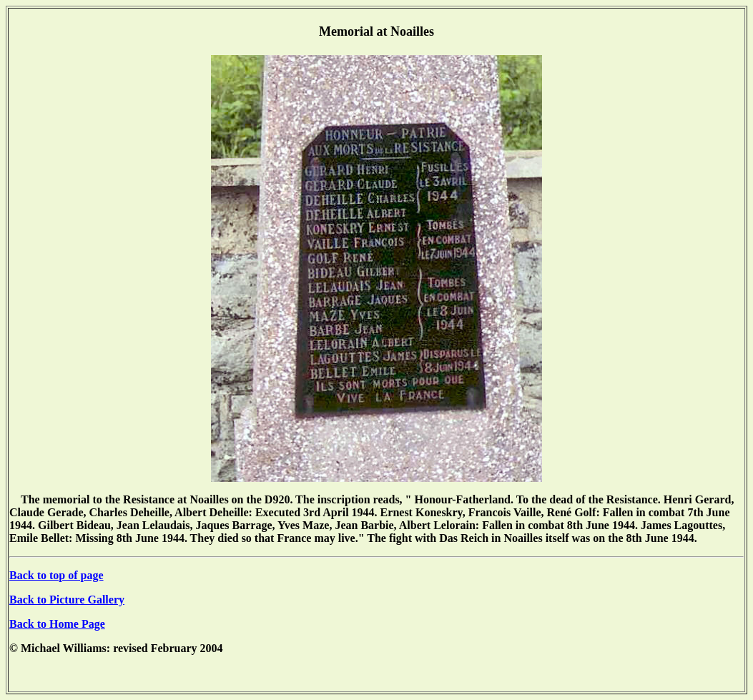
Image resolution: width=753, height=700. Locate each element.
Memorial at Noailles (376, 31)
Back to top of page (56, 575)
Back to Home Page (57, 624)
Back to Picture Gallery (67, 600)
